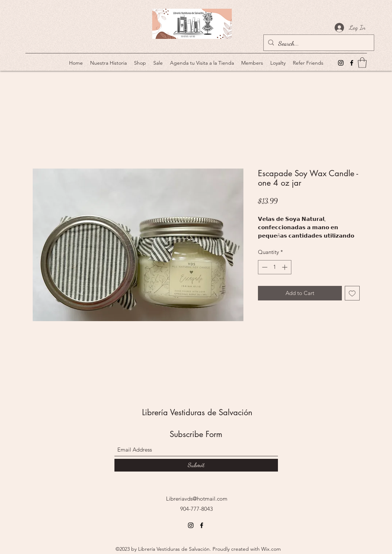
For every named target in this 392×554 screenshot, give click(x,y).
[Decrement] (264, 267)
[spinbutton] (274, 267)
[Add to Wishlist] (352, 293)
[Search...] (318, 44)
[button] (362, 63)
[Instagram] (341, 63)
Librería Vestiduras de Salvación (197, 412)
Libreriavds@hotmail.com (197, 499)
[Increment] (285, 267)
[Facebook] (352, 63)
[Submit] (196, 465)
